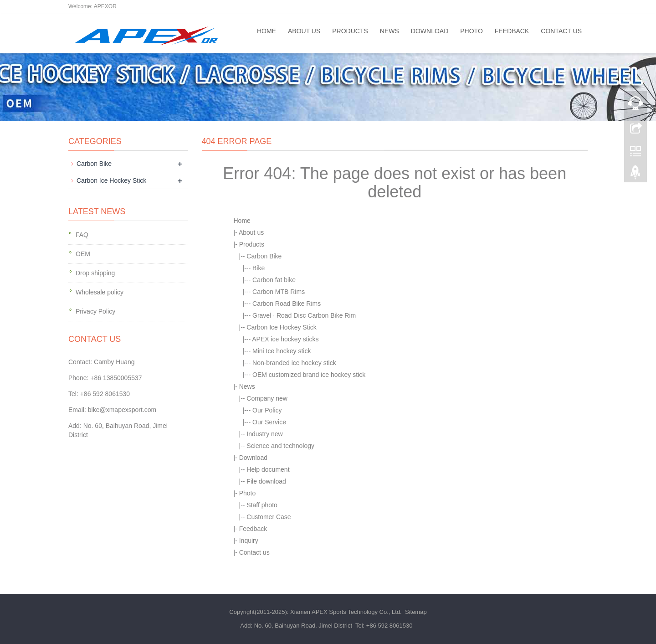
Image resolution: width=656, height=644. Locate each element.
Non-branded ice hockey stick (294, 363)
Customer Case (269, 517)
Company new (267, 398)
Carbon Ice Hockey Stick (281, 327)
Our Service (269, 422)
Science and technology (280, 446)
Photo (471, 31)
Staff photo (262, 505)
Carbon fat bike (274, 280)
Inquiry (249, 541)
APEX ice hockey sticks (285, 339)
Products (350, 31)
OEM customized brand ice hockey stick (309, 375)
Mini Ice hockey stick (282, 351)
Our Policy (267, 410)
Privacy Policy (95, 311)
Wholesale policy (100, 292)
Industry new (264, 434)
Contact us (561, 31)
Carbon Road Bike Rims (287, 304)
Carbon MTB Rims (279, 292)
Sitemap (416, 612)
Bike (259, 268)
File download (266, 481)
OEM (83, 254)
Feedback (512, 31)
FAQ (82, 235)
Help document (268, 469)
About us (304, 31)
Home (266, 31)
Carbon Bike (264, 256)
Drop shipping (95, 273)
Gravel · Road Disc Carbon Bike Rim (304, 315)
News (389, 31)
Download (430, 31)
